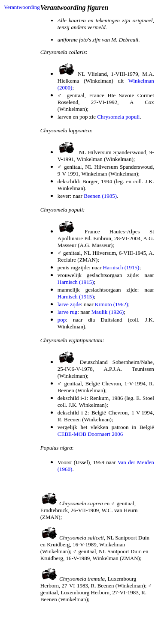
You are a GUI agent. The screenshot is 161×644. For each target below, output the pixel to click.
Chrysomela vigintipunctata (71, 340)
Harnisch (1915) (121, 267)
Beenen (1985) (100, 196)
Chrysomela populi (118, 117)
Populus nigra (56, 448)
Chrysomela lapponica (66, 130)
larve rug (68, 312)
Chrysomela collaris (63, 52)
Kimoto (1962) (112, 304)
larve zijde (69, 304)
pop (62, 320)
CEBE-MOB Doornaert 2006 (90, 434)
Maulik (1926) (108, 312)
